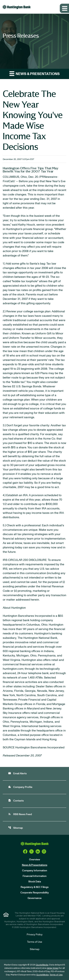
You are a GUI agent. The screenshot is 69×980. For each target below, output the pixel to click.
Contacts (16, 800)
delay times (53, 968)
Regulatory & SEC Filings (35, 887)
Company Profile (20, 787)
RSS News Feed (20, 814)
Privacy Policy (35, 935)
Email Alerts (17, 773)
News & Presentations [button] (34, 73)
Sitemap (15, 828)
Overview (35, 860)
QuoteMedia (42, 965)
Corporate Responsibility (35, 893)
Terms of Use (35, 942)
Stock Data (35, 882)
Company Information (35, 871)
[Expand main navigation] (64, 8)
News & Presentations (35, 865)
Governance (35, 898)
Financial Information (35, 876)
